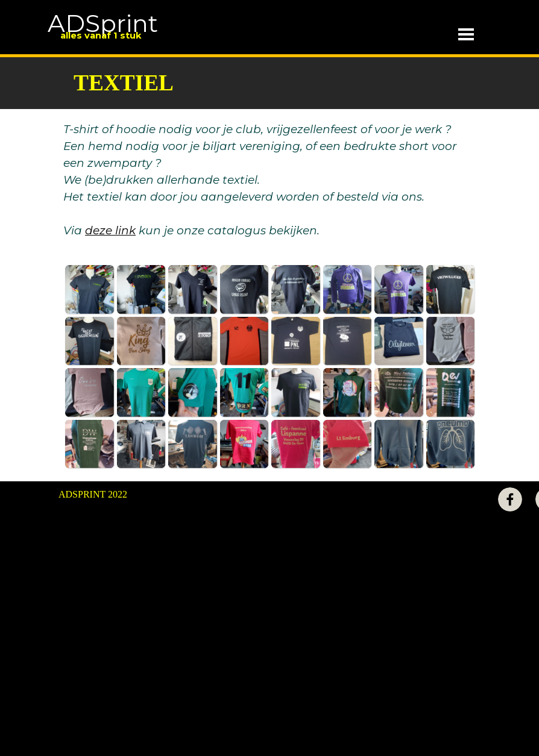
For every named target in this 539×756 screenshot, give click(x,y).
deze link (110, 230)
